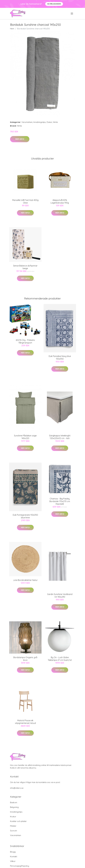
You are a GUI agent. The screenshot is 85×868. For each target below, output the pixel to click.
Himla (55, 122)
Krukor (13, 817)
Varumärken (27, 122)
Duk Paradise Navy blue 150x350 (60, 357)
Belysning (14, 807)
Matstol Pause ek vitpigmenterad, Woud (25, 722)
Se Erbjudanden (54, 4)
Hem (12, 29)
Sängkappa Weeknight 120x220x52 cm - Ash (60, 437)
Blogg (13, 852)
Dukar (49, 122)
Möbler (13, 826)
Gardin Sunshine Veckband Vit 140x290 (60, 596)
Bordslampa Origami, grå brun (25, 659)
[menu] (72, 14)
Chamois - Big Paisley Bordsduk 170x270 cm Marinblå (60, 501)
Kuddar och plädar (18, 821)
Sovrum (14, 831)
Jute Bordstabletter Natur (25, 580)
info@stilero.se (17, 788)
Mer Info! (20, 139)
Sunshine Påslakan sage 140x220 (25, 437)
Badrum (14, 802)
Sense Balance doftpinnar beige (25, 267)
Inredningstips (40, 122)
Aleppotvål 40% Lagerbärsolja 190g (60, 201)
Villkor (13, 861)
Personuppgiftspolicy (20, 866)
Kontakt (14, 857)
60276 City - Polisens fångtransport (25, 341)
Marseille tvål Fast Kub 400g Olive (25, 201)
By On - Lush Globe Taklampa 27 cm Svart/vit (60, 659)
